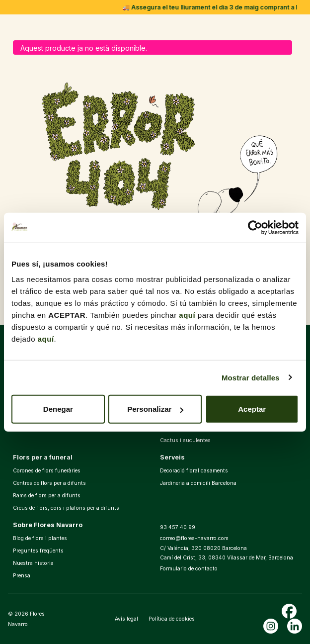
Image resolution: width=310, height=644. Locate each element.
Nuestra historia (33, 563)
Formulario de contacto (189, 569)
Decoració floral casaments (194, 471)
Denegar (58, 409)
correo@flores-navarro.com (194, 538)
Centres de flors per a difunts (49, 483)
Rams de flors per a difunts (47, 496)
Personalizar (155, 409)
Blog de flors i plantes (40, 538)
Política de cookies (172, 619)
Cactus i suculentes (185, 440)
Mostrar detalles (251, 377)
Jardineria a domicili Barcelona (198, 483)
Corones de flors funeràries (47, 471)
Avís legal (126, 619)
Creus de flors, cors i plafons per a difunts (66, 508)
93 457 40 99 (178, 527)
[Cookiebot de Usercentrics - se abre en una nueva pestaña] (255, 227)
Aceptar (252, 409)
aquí (187, 315)
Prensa (22, 576)
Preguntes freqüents (38, 551)
